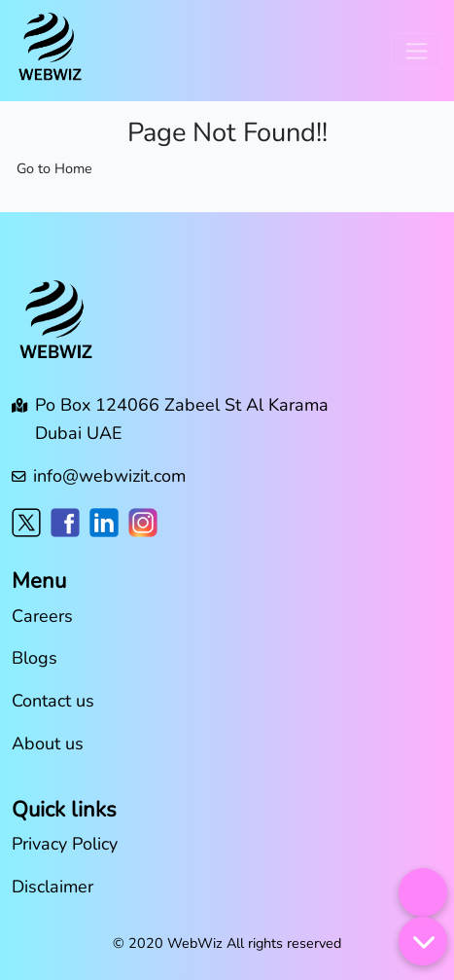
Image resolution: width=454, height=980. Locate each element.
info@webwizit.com (109, 476)
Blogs (35, 658)
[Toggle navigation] (417, 51)
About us (48, 744)
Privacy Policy (65, 844)
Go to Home (54, 168)
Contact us (53, 701)
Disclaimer (52, 887)
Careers (42, 616)
